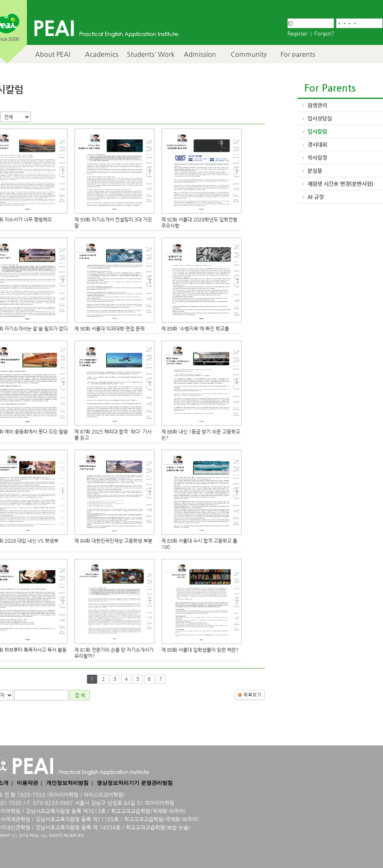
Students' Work (151, 54)
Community (249, 54)
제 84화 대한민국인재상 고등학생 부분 (113, 541)
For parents (298, 54)
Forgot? (324, 33)
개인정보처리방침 (67, 783)
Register (297, 33)
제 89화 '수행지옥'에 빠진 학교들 (195, 329)
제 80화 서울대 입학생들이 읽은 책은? (200, 650)
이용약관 (27, 783)
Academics (102, 54)
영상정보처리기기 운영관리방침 (135, 783)
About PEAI (53, 54)
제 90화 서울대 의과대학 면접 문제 (109, 329)
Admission (200, 54)
